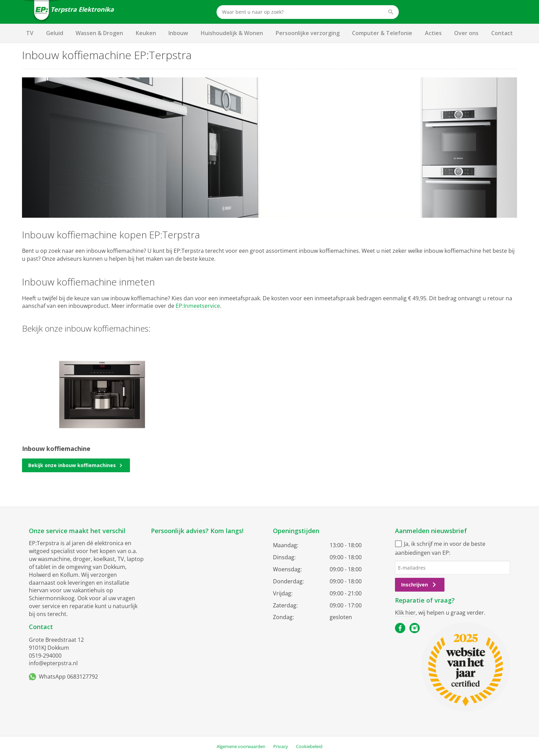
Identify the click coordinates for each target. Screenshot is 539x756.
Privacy (281, 746)
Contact (502, 33)
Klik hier (405, 613)
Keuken (146, 33)
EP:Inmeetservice (198, 306)
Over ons (466, 33)
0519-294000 (45, 656)
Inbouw (178, 33)
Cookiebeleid (309, 746)
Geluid (55, 33)
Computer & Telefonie (382, 33)
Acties (433, 33)
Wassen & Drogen (99, 33)
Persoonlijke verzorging (308, 33)
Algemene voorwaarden (241, 746)
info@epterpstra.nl (53, 663)
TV (30, 33)
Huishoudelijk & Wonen (232, 33)
